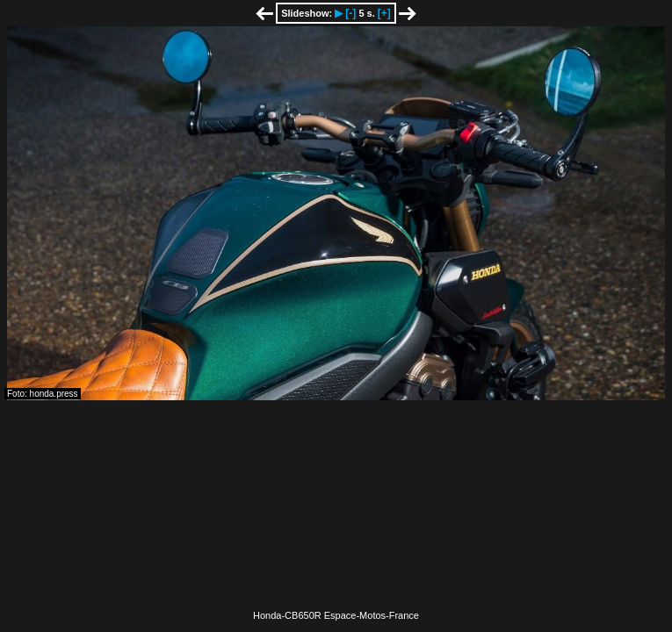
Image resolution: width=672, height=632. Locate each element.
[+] (384, 13)
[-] (350, 13)
